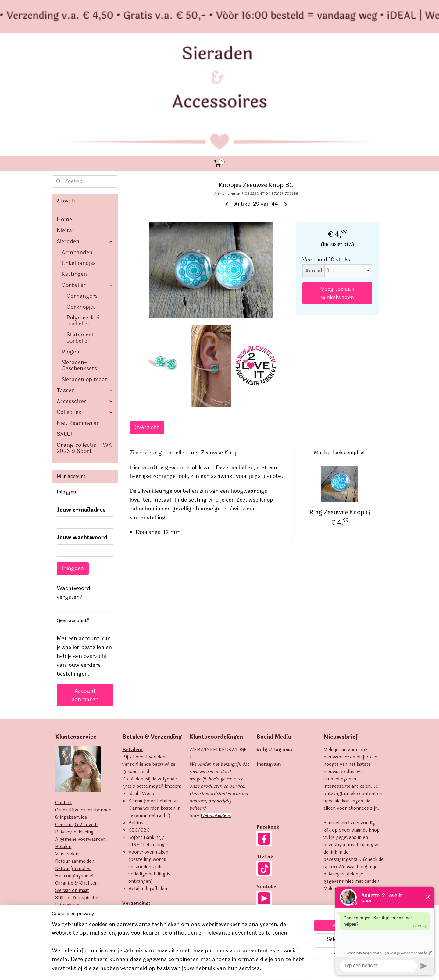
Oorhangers (82, 216)
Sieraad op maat (72, 811)
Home (64, 140)
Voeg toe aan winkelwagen (337, 213)
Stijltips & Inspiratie (77, 818)
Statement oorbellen (80, 258)
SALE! (64, 354)
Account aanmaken (85, 615)
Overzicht (147, 347)
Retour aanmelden (75, 781)
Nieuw (65, 151)
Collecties (85, 332)
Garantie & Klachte (75, 803)
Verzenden (67, 774)
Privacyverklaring (74, 752)
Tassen (85, 311)
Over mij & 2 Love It (77, 745)
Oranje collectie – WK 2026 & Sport (84, 368)
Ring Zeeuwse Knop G (340, 433)
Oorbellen (87, 205)
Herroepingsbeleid (75, 796)
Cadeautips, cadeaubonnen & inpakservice (83, 734)
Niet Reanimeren (78, 343)
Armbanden (77, 172)
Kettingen (74, 194)
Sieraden (85, 162)
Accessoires (85, 321)
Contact (64, 723)
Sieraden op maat (84, 300)
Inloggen (73, 488)
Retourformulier (73, 789)
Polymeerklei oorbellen (83, 241)
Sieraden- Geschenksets (79, 286)
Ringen (70, 272)
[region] (179, 950)
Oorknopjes (81, 227)
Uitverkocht (68, 825)
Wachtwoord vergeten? (73, 513)
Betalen (63, 767)
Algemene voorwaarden (80, 760)
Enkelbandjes (79, 183)
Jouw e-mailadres (81, 430)
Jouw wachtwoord (82, 458)
